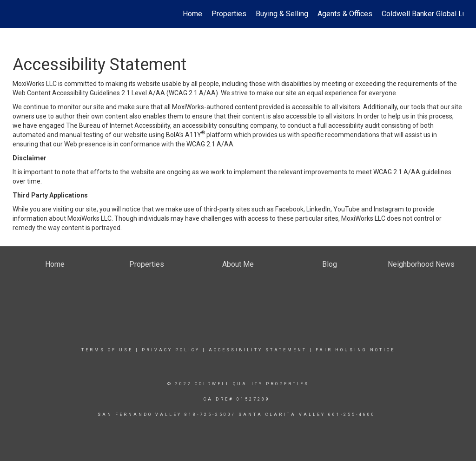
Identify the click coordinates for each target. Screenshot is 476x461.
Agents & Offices (345, 14)
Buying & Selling (282, 14)
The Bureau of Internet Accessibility (118, 125)
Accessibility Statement (258, 350)
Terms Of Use (107, 350)
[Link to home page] (17, 14)
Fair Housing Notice (355, 350)
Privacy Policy (171, 350)
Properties (229, 14)
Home (192, 14)
